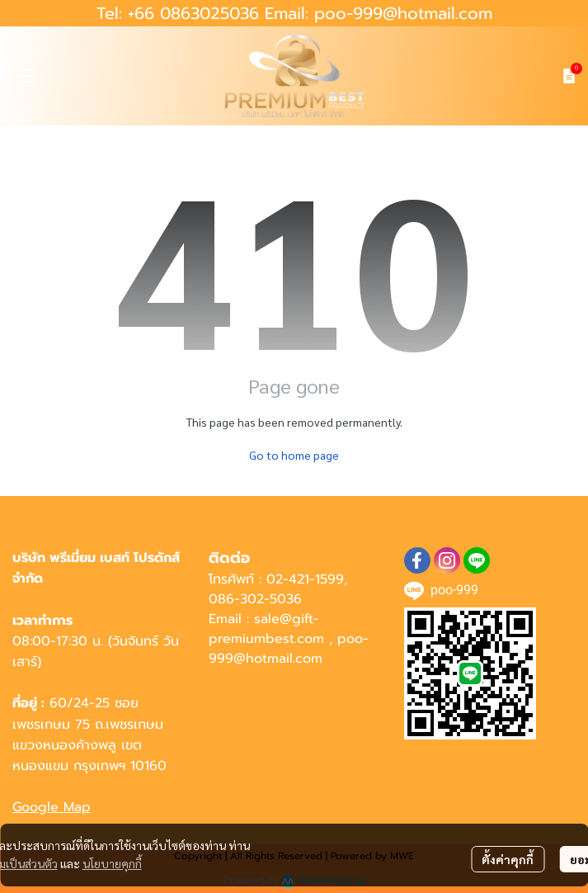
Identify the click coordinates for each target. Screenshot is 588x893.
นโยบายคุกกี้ (112, 863)
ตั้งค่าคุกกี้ (508, 859)
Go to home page (294, 455)
